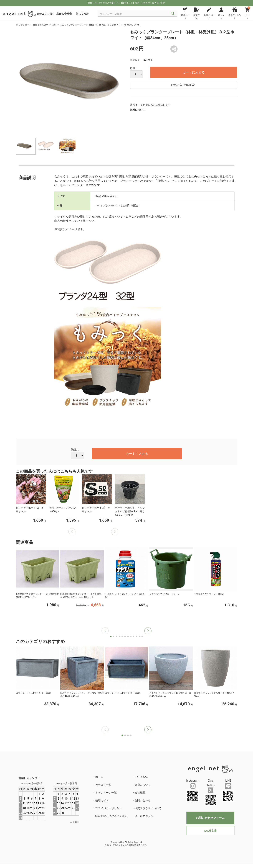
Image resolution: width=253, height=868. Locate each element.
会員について (143, 785)
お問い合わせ (143, 800)
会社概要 (140, 793)
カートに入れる (194, 72)
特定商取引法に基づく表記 (111, 816)
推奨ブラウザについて (148, 808)
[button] (148, 631)
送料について (138, 110)
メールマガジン (144, 816)
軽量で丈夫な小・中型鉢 (45, 25)
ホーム (99, 777)
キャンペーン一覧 (106, 793)
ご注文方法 (141, 777)
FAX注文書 (210, 831)
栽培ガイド (102, 800)
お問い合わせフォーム (210, 818)
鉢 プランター (23, 25)
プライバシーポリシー (109, 808)
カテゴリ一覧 (103, 785)
